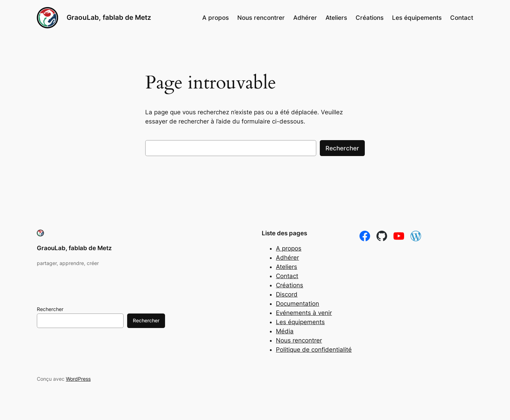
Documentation (297, 304)
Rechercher (342, 148)
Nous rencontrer (299, 340)
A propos (289, 248)
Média (285, 331)
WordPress (78, 379)
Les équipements (300, 322)
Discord (287, 294)
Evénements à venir (304, 313)
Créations (290, 285)
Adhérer (287, 258)
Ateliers (287, 267)
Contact (287, 276)
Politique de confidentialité (314, 350)
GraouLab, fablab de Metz (109, 17)
